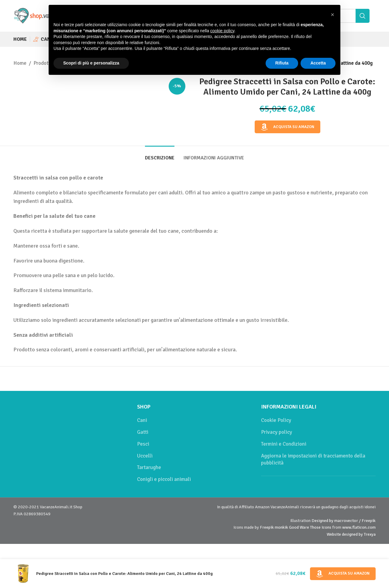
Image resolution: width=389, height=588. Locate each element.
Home (20, 63)
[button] (332, 15)
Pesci (143, 444)
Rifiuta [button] (282, 63)
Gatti (143, 432)
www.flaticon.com (359, 527)
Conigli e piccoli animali (164, 479)
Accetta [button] (318, 63)
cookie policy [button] (222, 31)
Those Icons (321, 527)
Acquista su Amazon (287, 127)
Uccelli (145, 456)
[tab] (160, 155)
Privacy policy (277, 432)
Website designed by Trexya (351, 534)
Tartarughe (149, 467)
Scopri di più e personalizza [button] (91, 63)
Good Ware (299, 527)
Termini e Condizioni (284, 444)
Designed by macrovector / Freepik (344, 521)
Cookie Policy (276, 420)
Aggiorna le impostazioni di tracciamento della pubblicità (313, 459)
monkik (281, 527)
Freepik (267, 527)
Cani (142, 420)
